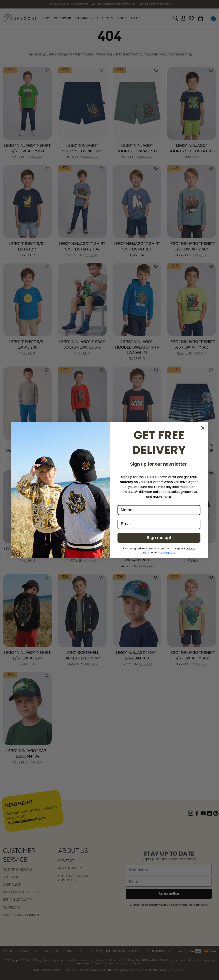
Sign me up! (159, 538)
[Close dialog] (203, 428)
